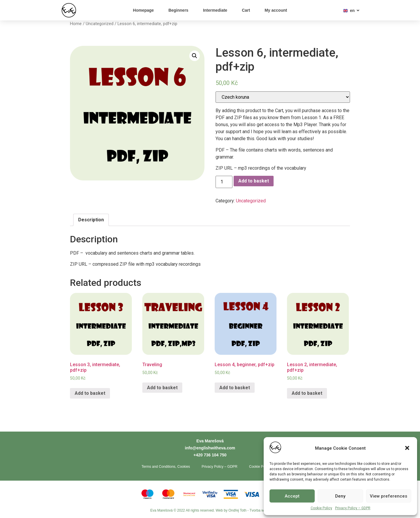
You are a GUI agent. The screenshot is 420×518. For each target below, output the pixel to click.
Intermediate (215, 10)
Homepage (143, 10)
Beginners (178, 10)
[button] (408, 449)
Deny (340, 496)
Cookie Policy (321, 508)
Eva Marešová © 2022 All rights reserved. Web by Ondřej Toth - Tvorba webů (210, 511)
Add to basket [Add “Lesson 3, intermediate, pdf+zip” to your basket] (90, 393)
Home (76, 24)
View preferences (388, 496)
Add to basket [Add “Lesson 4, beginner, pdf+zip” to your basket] (235, 388)
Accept (292, 496)
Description (91, 220)
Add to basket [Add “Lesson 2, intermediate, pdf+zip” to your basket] (307, 393)
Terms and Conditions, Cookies (166, 467)
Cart (246, 10)
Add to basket (254, 181)
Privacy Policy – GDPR (353, 508)
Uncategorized (100, 24)
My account (276, 10)
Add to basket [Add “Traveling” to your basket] (162, 388)
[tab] (91, 220)
